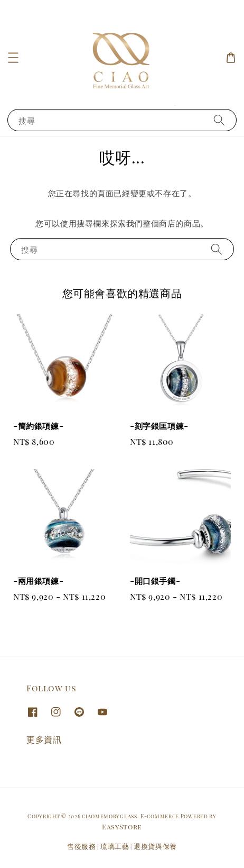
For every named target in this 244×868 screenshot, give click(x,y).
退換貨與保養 (155, 846)
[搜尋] (219, 120)
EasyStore (122, 826)
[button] (13, 58)
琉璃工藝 (115, 846)
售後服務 (82, 846)
